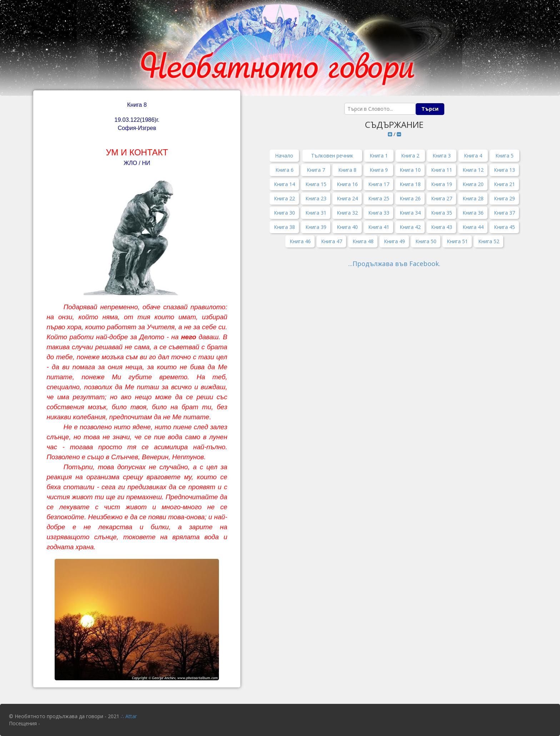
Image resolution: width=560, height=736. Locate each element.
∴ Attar (129, 716)
